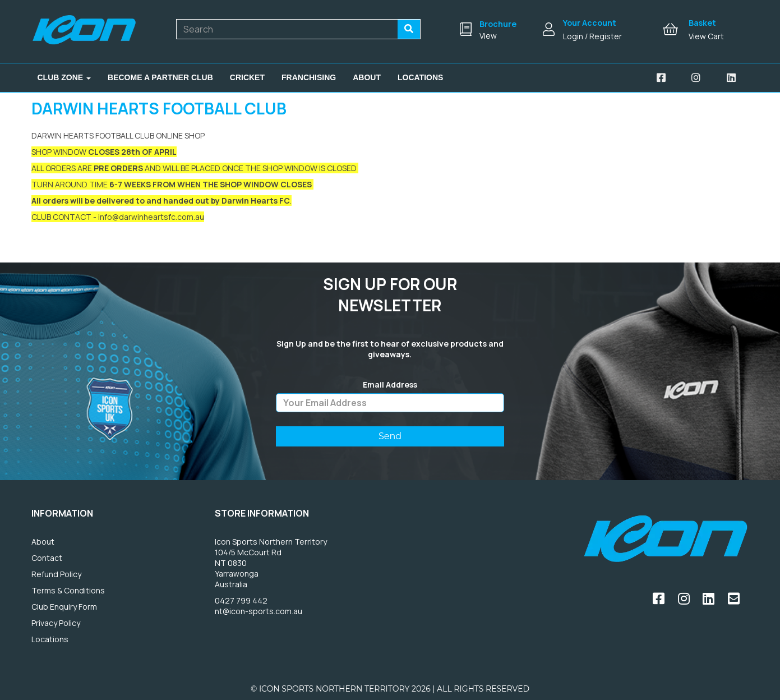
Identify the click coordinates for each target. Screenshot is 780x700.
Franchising (309, 77)
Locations (420, 77)
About (367, 77)
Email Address (390, 385)
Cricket (247, 77)
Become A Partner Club (160, 77)
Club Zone (64, 77)
